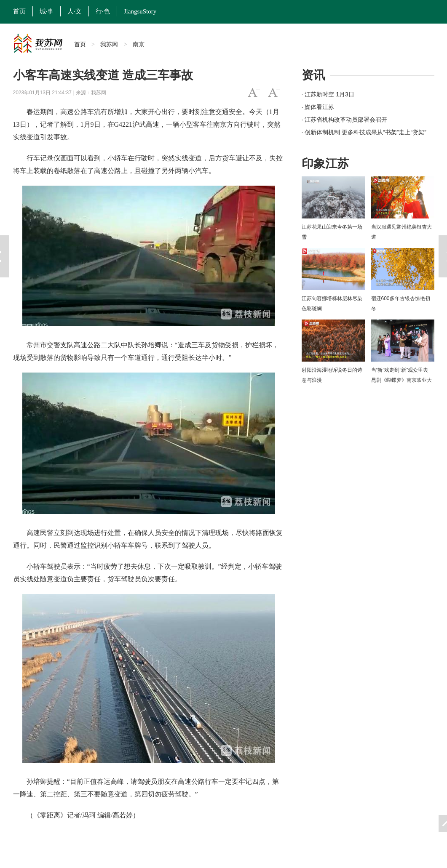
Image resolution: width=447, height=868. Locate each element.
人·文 (75, 11)
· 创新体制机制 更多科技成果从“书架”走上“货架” (364, 132)
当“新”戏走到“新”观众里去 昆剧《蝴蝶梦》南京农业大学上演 (401, 380)
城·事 (47, 11)
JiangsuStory (140, 11)
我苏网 (109, 44)
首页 (19, 11)
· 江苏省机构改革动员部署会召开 (345, 120)
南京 (139, 44)
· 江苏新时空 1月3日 (328, 94)
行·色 (103, 11)
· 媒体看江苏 (318, 107)
